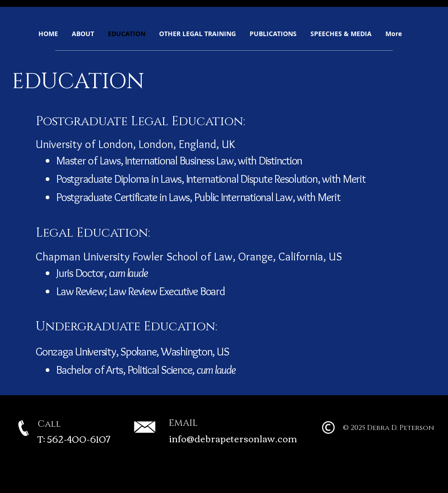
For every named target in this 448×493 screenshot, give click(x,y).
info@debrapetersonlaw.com (233, 438)
